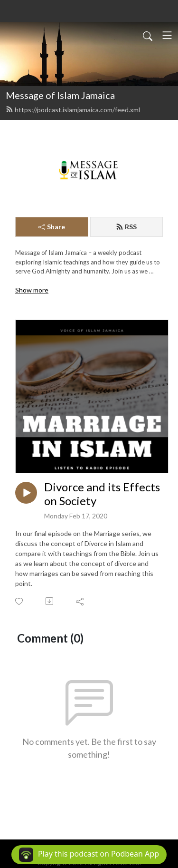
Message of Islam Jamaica (60, 95)
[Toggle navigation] (167, 35)
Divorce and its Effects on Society (102, 494)
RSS (126, 227)
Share (52, 227)
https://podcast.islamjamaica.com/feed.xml (73, 110)
